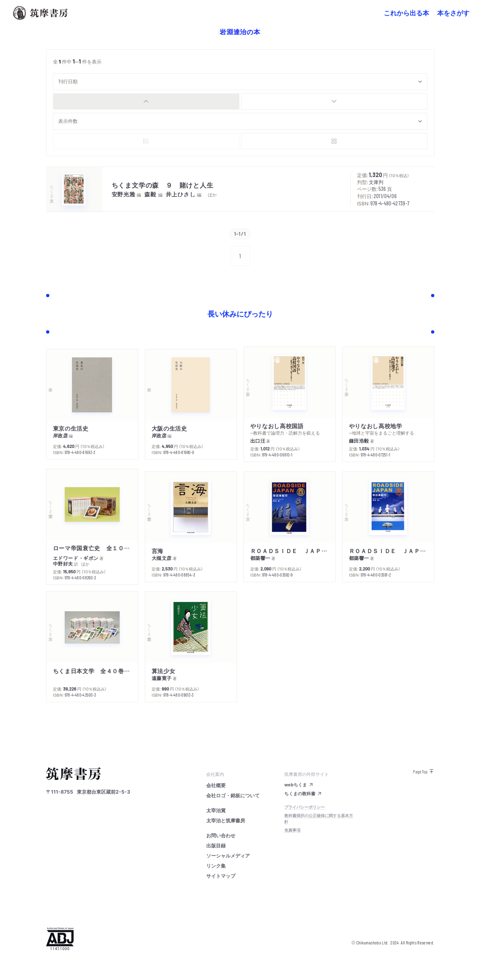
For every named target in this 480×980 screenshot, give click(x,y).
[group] (240, 101)
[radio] (146, 101)
